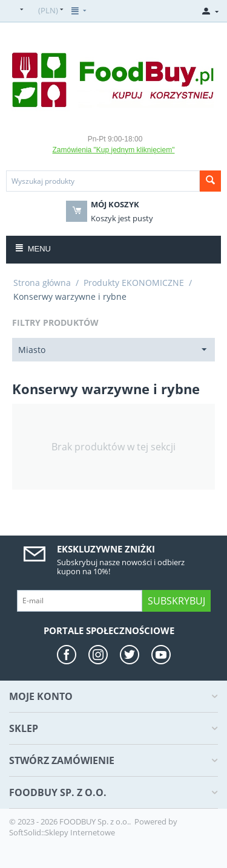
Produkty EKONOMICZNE (134, 283)
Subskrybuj (176, 601)
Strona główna (42, 283)
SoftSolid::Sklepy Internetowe (62, 832)
